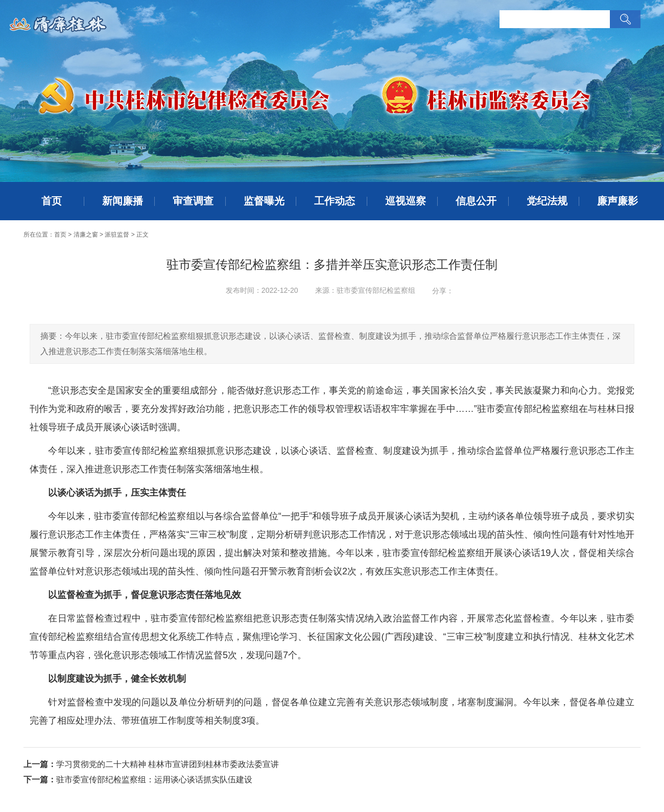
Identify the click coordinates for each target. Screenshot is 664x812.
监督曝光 (264, 201)
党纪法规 (547, 201)
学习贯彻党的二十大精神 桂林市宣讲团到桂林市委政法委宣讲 (168, 764)
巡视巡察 (406, 201)
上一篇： (40, 764)
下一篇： (40, 780)
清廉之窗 (86, 235)
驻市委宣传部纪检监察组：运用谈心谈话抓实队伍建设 (154, 780)
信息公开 (476, 201)
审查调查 (193, 201)
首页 (52, 201)
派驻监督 (117, 235)
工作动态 (335, 201)
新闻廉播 (123, 201)
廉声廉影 (618, 201)
